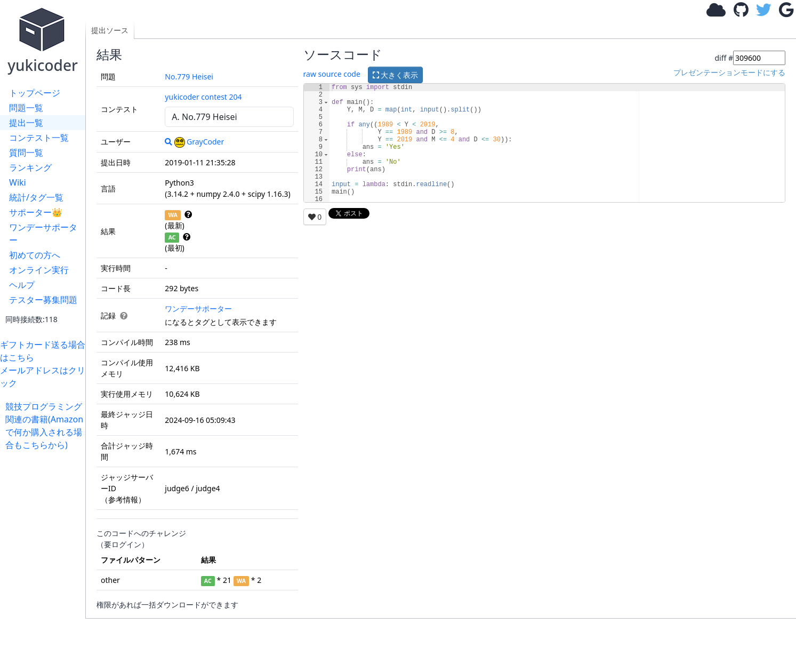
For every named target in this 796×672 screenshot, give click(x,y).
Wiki (18, 182)
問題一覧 (26, 108)
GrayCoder (199, 142)
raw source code (332, 74)
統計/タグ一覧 (36, 197)
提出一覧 (26, 123)
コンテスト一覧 (39, 138)
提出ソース (110, 30)
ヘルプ (22, 285)
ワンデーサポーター (43, 234)
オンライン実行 (39, 270)
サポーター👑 (36, 212)
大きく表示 (396, 75)
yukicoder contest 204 (203, 97)
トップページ (35, 93)
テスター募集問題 (43, 300)
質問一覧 (26, 153)
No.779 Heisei (189, 77)
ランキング (30, 167)
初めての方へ (35, 255)
